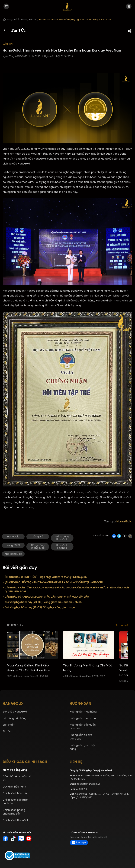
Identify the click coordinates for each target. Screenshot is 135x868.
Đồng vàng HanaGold (62, 537)
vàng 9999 (13, 545)
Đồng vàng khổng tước (38, 546)
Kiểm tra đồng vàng (15, 769)
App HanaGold (13, 553)
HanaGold (124, 521)
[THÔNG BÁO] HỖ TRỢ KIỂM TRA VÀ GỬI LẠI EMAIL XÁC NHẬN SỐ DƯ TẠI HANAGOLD (53, 582)
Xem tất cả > (122, 625)
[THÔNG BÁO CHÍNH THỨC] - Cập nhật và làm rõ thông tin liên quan (45, 576)
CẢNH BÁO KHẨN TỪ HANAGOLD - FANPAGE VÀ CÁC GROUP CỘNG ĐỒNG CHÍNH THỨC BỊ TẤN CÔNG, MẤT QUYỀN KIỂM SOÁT (66, 589)
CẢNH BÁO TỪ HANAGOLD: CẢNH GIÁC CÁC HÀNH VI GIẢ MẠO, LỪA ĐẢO (46, 596)
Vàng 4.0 (38, 536)
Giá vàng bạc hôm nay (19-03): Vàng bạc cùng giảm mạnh (39, 607)
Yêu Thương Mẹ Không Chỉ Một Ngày (88, 667)
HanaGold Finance (62, 546)
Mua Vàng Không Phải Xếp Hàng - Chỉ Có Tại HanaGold (29, 667)
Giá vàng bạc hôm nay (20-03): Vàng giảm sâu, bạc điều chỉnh (42, 601)
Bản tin (6, 44)
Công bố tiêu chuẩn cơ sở (17, 778)
